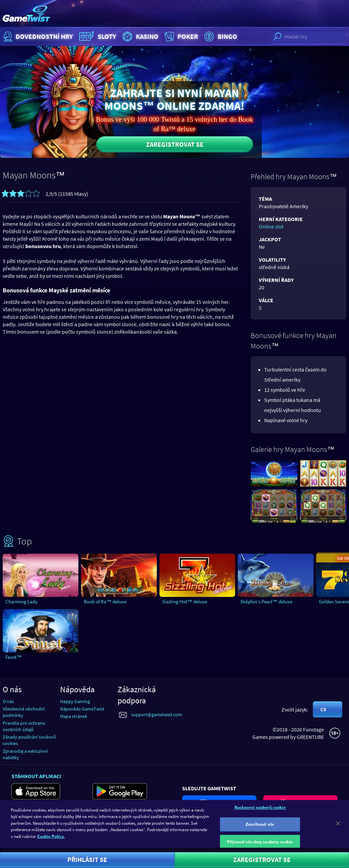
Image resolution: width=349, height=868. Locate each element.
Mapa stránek (74, 716)
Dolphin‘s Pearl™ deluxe (266, 601)
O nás (8, 701)
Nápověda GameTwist (82, 709)
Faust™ (14, 657)
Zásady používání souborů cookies (29, 740)
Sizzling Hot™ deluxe (185, 601)
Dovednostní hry (37, 37)
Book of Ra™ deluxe (105, 601)
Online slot (271, 226)
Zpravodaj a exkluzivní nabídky (25, 754)
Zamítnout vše (260, 827)
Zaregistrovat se (175, 144)
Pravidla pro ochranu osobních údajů (24, 726)
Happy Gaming (75, 701)
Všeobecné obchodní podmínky (24, 712)
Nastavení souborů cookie (260, 810)
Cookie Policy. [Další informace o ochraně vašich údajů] (51, 839)
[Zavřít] (338, 826)
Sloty (97, 37)
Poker (181, 37)
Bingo (220, 37)
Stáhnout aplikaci (36, 776)
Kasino (140, 37)
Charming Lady (21, 601)
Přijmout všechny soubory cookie (260, 845)
